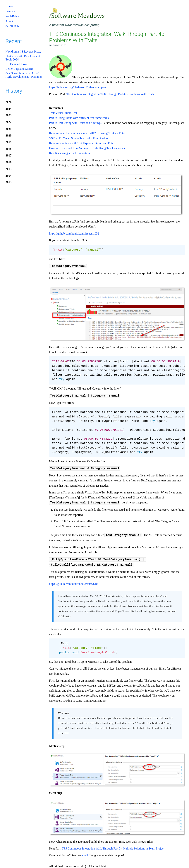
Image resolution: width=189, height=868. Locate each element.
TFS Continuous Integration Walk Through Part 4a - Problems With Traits (110, 94)
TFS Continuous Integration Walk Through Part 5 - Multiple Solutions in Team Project (113, 846)
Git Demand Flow (16, 64)
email (85, 853)
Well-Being (12, 16)
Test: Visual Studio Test (63, 113)
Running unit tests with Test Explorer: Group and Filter (82, 143)
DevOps (10, 11)
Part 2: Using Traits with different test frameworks (79, 118)
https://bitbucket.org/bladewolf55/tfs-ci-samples (78, 87)
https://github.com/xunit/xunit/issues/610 (73, 581)
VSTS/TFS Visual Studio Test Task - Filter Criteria (79, 138)
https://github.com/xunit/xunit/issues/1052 (74, 234)
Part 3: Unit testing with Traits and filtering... (76, 123)
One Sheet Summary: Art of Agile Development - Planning (24, 75)
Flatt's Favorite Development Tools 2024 (23, 58)
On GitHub (12, 26)
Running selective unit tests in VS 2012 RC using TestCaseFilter (87, 133)
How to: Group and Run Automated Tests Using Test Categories (87, 148)
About (9, 21)
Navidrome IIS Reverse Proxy (23, 52)
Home (9, 6)
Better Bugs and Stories (20, 69)
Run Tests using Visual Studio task (70, 153)
